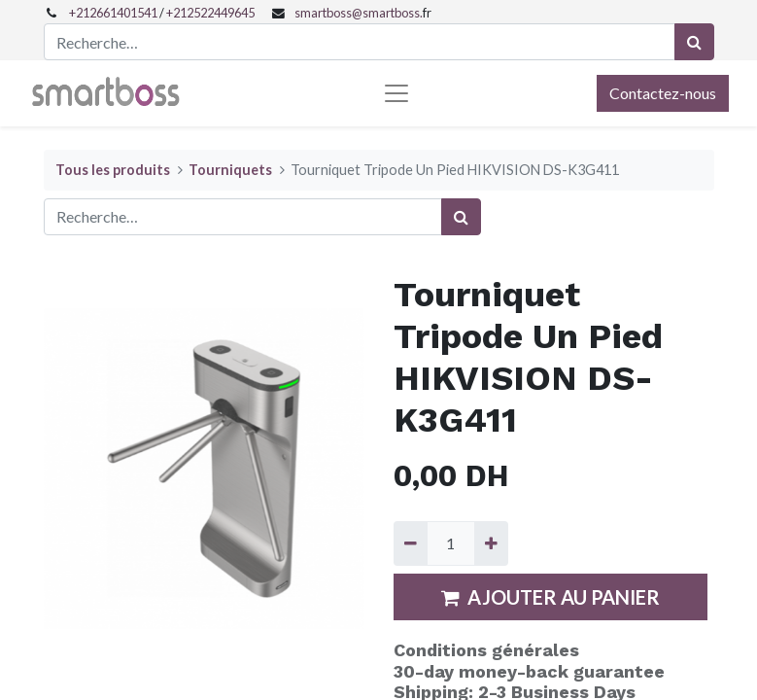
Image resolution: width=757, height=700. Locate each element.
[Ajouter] (491, 543)
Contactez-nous (663, 93)
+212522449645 (210, 13)
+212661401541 (113, 13)
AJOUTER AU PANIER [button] (551, 597)
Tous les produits (113, 170)
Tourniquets (230, 170)
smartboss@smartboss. (359, 13)
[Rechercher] (694, 42)
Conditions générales (486, 650)
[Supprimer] (411, 543)
